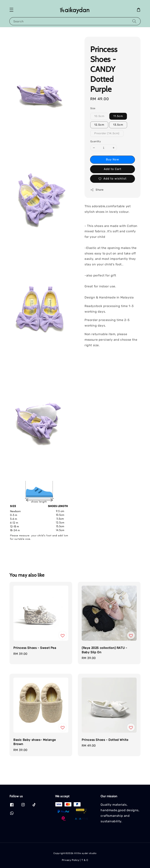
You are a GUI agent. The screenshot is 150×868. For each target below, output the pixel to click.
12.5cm (99, 125)
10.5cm (99, 116)
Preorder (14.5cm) (107, 133)
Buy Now (113, 159)
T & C (85, 860)
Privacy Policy (71, 860)
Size (93, 108)
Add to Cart (113, 169)
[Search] (134, 21)
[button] (11, 10)
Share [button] (97, 190)
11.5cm (118, 116)
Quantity (96, 141)
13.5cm (118, 125)
